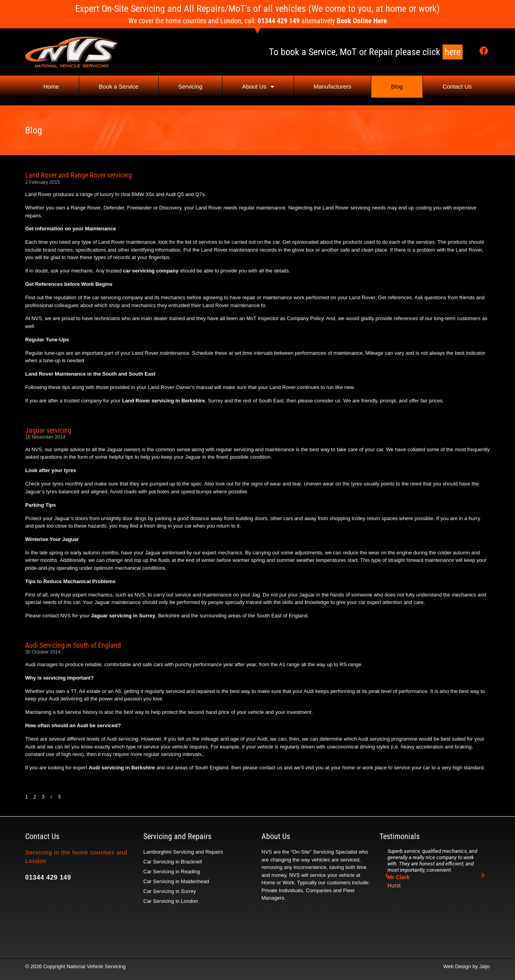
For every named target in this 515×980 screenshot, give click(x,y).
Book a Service (119, 86)
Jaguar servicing (48, 430)
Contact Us (457, 86)
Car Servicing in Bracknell (173, 862)
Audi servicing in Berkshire (122, 768)
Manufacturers (332, 86)
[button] (386, 875)
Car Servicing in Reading (172, 872)
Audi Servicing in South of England (73, 645)
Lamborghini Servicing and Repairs (183, 852)
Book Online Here (362, 21)
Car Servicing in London (171, 901)
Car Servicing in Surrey (170, 891)
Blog (397, 86)
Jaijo (484, 966)
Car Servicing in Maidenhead (176, 881)
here (453, 52)
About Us (258, 87)
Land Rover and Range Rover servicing (79, 175)
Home (51, 86)
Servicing (190, 86)
